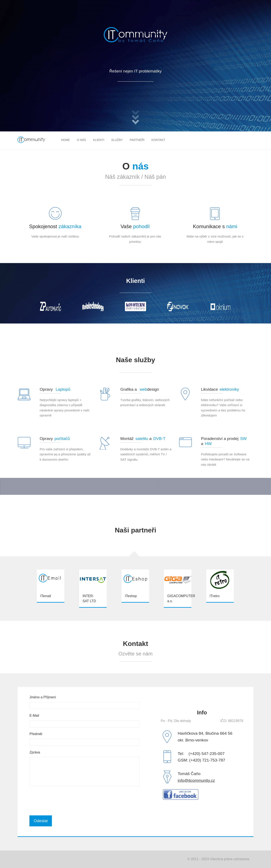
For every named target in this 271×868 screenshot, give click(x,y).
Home (65, 140)
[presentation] (62, 801)
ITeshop (131, 596)
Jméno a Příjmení (43, 697)
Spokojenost (55, 226)
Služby (117, 140)
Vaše (135, 226)
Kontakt (158, 140)
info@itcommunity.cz (196, 780)
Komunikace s (215, 226)
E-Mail (34, 716)
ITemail (46, 596)
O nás (82, 140)
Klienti (99, 140)
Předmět (36, 734)
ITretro (215, 596)
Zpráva (35, 752)
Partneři (137, 140)
